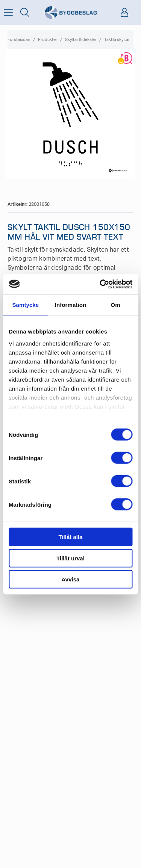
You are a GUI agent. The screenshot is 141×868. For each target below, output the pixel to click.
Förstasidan (19, 40)
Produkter (48, 40)
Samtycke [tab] (25, 305)
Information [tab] (71, 305)
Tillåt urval (70, 558)
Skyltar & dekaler (81, 40)
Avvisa (71, 579)
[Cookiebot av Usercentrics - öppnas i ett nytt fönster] (100, 284)
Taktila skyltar (117, 40)
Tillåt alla (71, 537)
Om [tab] (116, 305)
